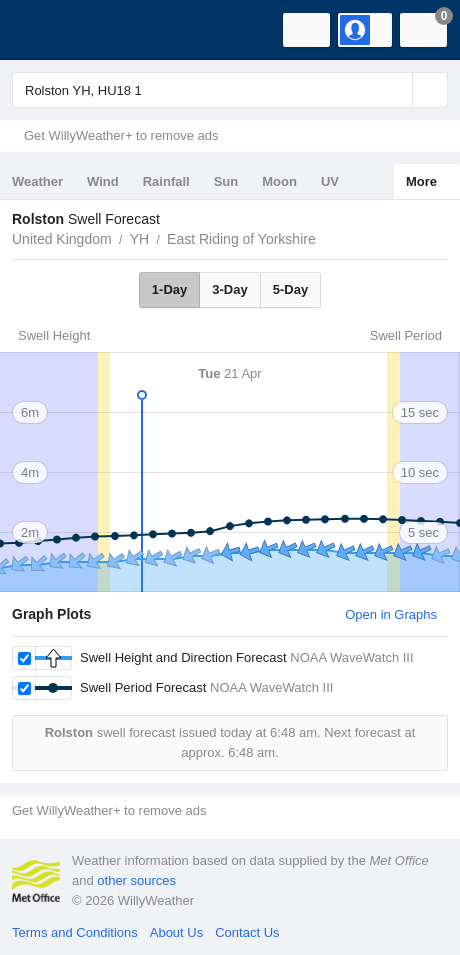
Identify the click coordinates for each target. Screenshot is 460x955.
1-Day (169, 289)
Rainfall (166, 181)
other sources (136, 880)
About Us (176, 932)
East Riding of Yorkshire (241, 239)
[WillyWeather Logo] (45, 30)
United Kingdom (62, 239)
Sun (226, 181)
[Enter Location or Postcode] (230, 90)
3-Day (229, 289)
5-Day (290, 289)
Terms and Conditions (75, 932)
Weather (37, 181)
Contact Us (247, 932)
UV (330, 181)
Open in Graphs (391, 614)
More (421, 181)
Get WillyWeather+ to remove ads (121, 135)
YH (139, 239)
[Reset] (395, 90)
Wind (103, 181)
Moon (279, 181)
